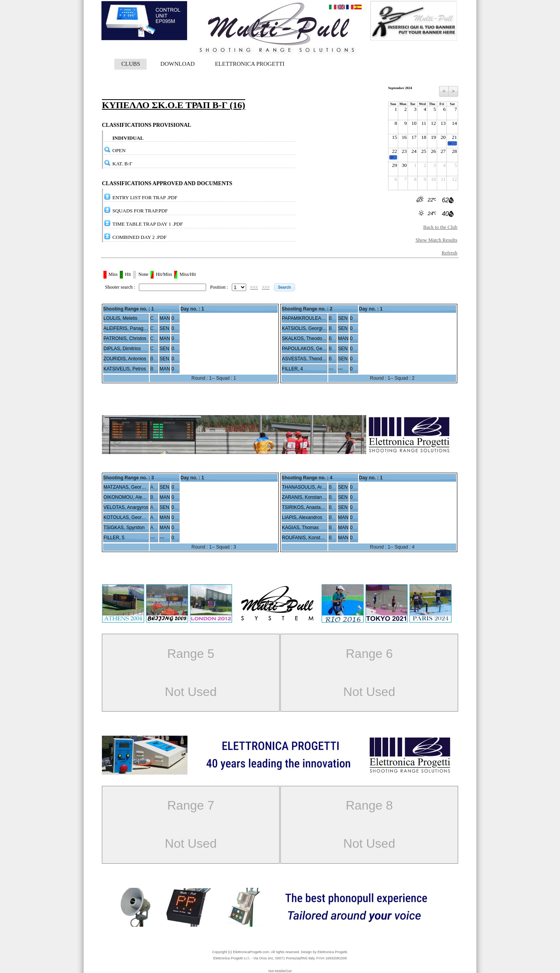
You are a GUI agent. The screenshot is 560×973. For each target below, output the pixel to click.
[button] (284, 287)
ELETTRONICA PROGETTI (250, 64)
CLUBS (131, 64)
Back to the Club (440, 227)
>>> (266, 287)
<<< (254, 287)
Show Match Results (436, 240)
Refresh (450, 253)
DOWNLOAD (177, 64)
